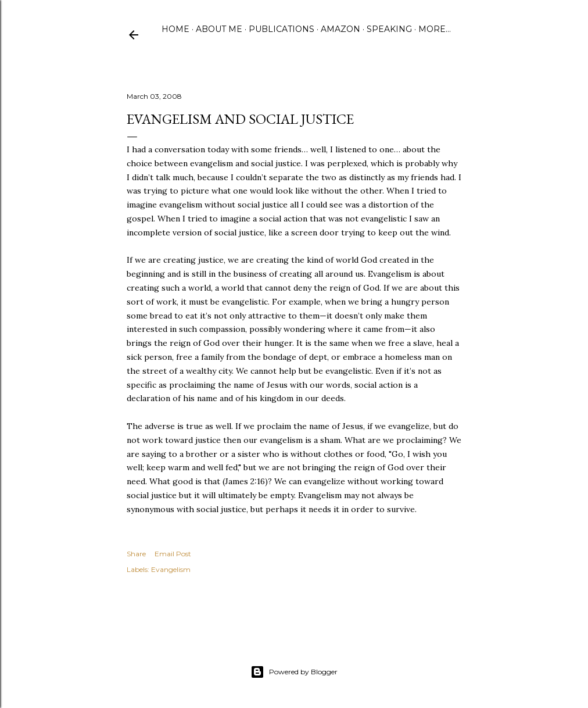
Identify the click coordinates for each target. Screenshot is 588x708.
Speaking (389, 29)
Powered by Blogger (294, 672)
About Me (219, 29)
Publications (282, 29)
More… (435, 29)
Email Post (173, 554)
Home (175, 29)
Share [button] (136, 554)
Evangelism (171, 569)
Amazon (340, 29)
